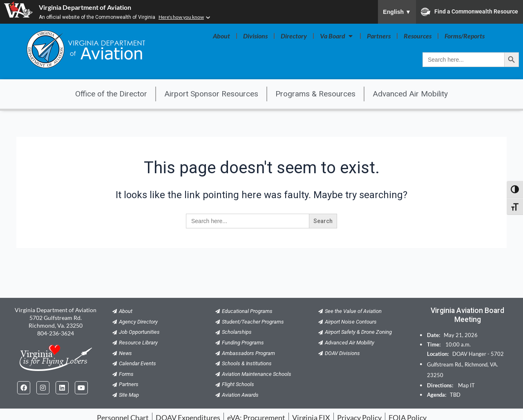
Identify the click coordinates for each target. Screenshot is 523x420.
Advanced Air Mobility (410, 94)
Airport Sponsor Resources (211, 94)
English (397, 12)
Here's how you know (181, 17)
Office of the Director (111, 94)
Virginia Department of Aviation (85, 7)
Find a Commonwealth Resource (469, 12)
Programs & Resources (315, 94)
